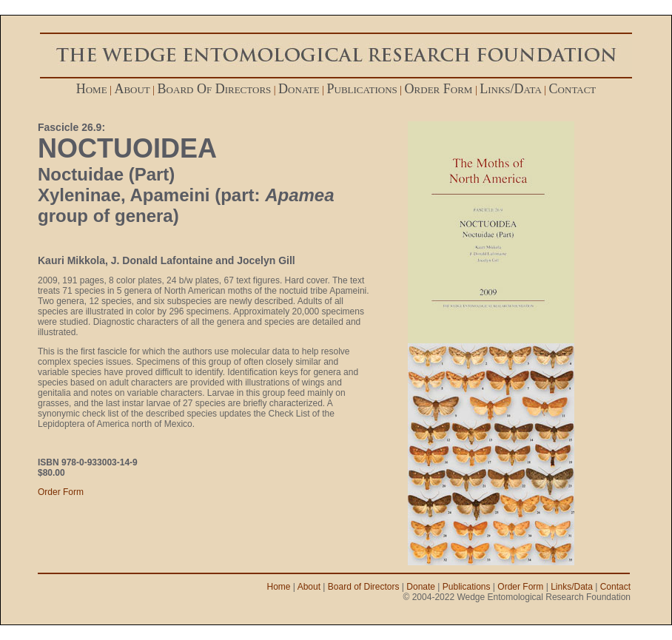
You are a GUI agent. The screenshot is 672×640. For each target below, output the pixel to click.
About (309, 587)
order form (439, 89)
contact (573, 89)
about (132, 89)
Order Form (61, 492)
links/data (511, 89)
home (92, 89)
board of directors (215, 89)
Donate (421, 587)
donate (299, 89)
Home (279, 587)
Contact (615, 587)
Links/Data (572, 587)
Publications (467, 587)
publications (362, 89)
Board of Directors (364, 587)
